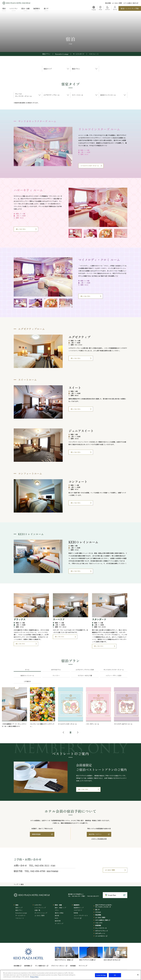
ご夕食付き (27, 681)
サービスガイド (79, 54)
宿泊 (4, 8)
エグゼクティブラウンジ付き (85, 670)
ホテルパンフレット (102, 931)
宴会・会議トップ (60, 908)
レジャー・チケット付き (114, 675)
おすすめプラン (56, 670)
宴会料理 (58, 921)
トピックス (99, 923)
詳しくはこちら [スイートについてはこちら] (76, 409)
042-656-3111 (42, 865)
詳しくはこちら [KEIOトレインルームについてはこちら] (76, 571)
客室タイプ (48, 69)
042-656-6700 (38, 871)
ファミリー (56, 675)
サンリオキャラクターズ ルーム (23, 95)
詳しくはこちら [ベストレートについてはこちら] (83, 789)
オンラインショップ (41, 913)
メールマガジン (100, 936)
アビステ (77, 918)
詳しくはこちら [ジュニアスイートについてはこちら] (76, 452)
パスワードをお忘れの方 (99, 839)
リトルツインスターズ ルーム (90, 166)
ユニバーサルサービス (81, 915)
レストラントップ (40, 908)
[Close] (138, 975)
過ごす (46, 8)
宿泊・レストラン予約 (130, 8)
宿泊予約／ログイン (95, 834)
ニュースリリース (101, 928)
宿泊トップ (19, 908)
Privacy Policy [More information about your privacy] (34, 977)
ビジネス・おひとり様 (85, 675)
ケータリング (59, 923)
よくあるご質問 (117, 3)
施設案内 (37, 8)
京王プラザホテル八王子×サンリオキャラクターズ (104, 906)
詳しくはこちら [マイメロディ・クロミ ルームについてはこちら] (85, 296)
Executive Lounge (62, 54)
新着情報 (98, 925)
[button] (94, 8)
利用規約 (73, 966)
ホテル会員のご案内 (131, 3)
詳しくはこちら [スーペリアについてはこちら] (59, 637)
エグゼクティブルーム (52, 95)
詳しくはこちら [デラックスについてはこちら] (20, 644)
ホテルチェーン (100, 933)
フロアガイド (78, 910)
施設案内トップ (79, 908)
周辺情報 (108, 3)
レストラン (14, 8)
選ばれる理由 (59, 913)
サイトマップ (83, 966)
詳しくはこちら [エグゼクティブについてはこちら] (76, 358)
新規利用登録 (36, 834)
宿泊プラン (46, 54)
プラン (57, 910)
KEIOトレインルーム (108, 95)
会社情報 (16, 966)
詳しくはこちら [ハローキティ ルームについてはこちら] (21, 229)
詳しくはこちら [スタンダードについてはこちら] (99, 646)
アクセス (98, 912)
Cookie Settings (101, 975)
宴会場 (57, 915)
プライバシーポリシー (58, 966)
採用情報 (27, 966)
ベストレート (94, 54)
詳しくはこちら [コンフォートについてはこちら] (76, 503)
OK (115, 975)
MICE (56, 918)
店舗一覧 (37, 910)
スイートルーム (78, 95)
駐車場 (76, 913)
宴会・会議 (25, 8)
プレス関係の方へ (41, 966)
